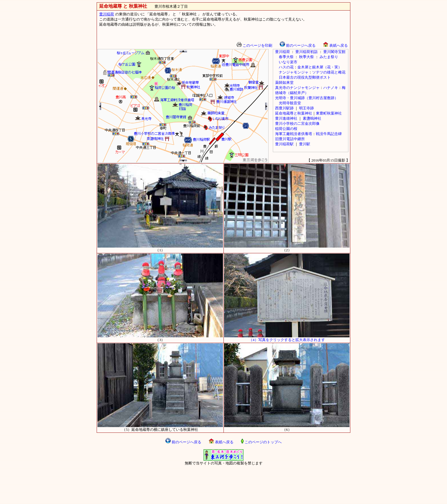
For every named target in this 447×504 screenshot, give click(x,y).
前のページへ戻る (298, 45)
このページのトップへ (261, 442)
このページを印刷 (254, 45)
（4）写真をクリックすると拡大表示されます (287, 338)
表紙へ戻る (335, 45)
